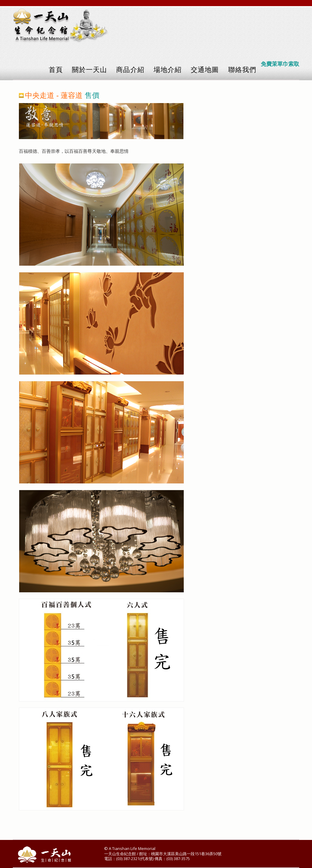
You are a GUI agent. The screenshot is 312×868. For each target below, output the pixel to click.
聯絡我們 (242, 70)
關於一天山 (90, 70)
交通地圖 (205, 70)
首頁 (56, 70)
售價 (92, 95)
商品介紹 (130, 70)
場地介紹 (168, 70)
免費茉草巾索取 (280, 64)
